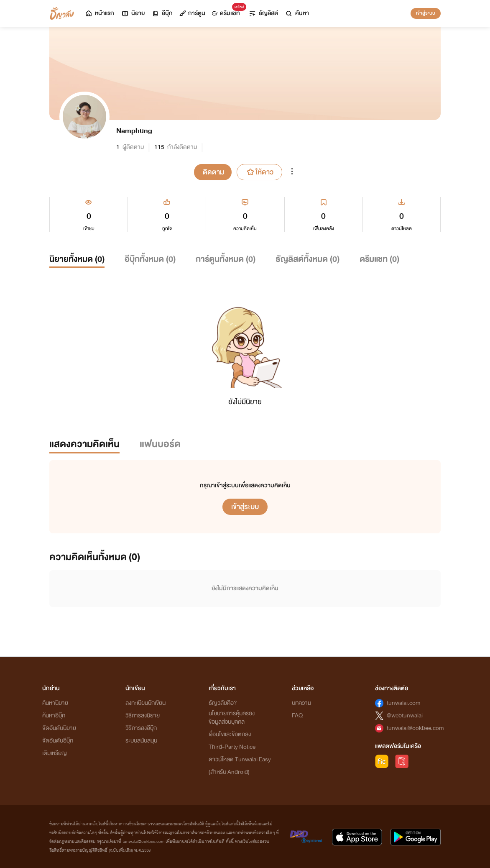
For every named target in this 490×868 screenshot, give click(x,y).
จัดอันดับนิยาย (59, 728)
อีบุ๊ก (162, 13)
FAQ (297, 716)
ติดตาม (213, 172)
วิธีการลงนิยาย (143, 716)
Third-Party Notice (232, 747)
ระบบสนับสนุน (141, 741)
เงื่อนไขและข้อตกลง (230, 734)
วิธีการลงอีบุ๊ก (141, 728)
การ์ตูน (192, 13)
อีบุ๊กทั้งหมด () (150, 259)
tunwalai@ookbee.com (415, 728)
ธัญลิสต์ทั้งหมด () (308, 259)
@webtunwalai (405, 716)
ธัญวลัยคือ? (223, 703)
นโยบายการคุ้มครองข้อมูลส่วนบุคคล (232, 718)
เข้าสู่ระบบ (426, 13)
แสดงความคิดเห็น (84, 444)
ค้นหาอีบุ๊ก (54, 716)
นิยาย (133, 13)
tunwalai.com (404, 703)
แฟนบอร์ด (160, 444)
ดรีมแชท (228, 11)
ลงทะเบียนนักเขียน (145, 703)
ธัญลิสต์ (263, 13)
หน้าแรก (99, 13)
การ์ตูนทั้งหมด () (226, 259)
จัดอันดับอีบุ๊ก (58, 741)
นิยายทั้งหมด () (77, 259)
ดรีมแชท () (379, 259)
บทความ (301, 703)
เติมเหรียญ (55, 753)
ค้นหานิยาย (55, 703)
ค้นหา (297, 13)
